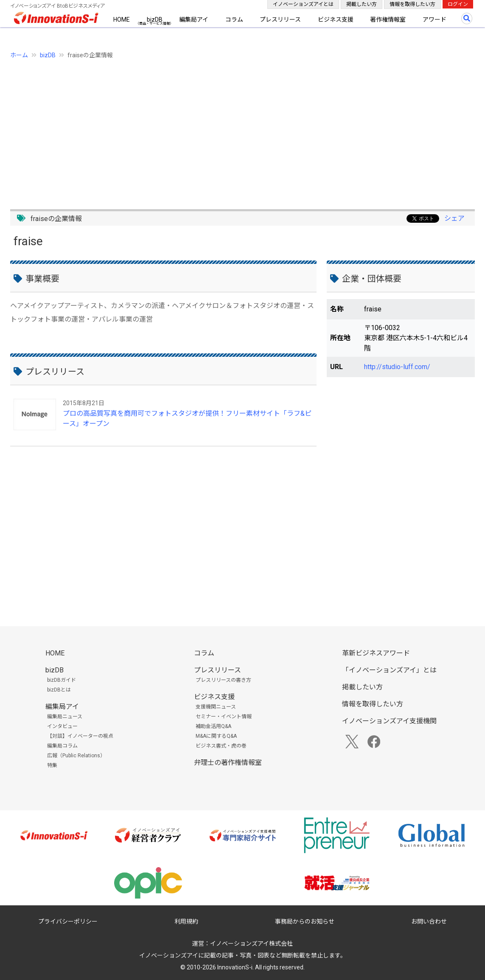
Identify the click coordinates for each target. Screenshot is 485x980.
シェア (454, 218)
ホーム (19, 55)
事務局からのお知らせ (305, 921)
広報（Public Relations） (76, 756)
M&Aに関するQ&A (216, 736)
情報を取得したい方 (412, 4)
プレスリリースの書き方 (223, 680)
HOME (122, 20)
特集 (52, 765)
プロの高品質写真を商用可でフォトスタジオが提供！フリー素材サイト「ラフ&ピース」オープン (187, 419)
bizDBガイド (62, 680)
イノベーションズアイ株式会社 (251, 944)
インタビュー (62, 726)
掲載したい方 (362, 4)
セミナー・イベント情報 (224, 717)
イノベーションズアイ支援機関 (389, 721)
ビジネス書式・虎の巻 (221, 746)
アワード (435, 20)
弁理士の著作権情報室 (228, 763)
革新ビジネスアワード (376, 653)
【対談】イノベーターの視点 (80, 736)
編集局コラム (62, 746)
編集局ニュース (65, 717)
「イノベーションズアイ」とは (389, 670)
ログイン (458, 4)
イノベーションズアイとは (303, 4)
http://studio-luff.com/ (397, 367)
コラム (234, 20)
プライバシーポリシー (68, 921)
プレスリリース (280, 20)
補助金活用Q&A (213, 726)
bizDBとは (59, 690)
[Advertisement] (242, 129)
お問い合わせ (429, 921)
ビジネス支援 (336, 20)
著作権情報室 (388, 20)
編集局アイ (194, 20)
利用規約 (186, 921)
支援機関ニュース (216, 707)
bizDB (155, 20)
